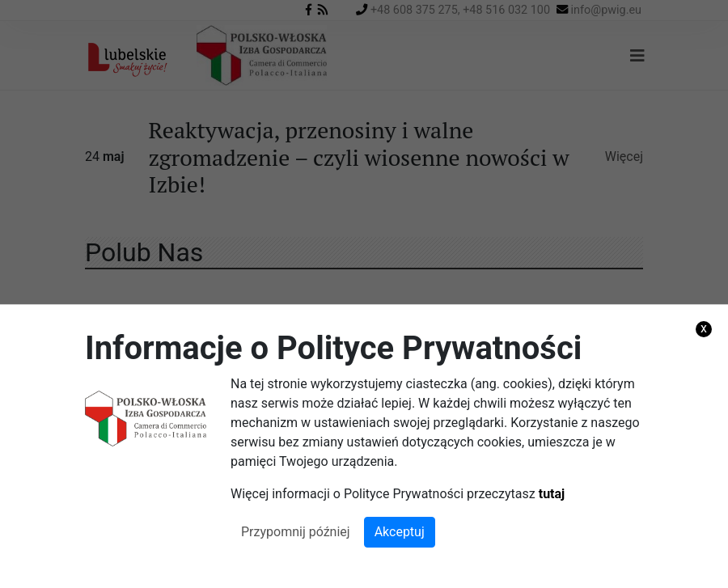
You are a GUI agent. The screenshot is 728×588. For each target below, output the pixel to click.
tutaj (552, 494)
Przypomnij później (296, 532)
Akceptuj (400, 532)
